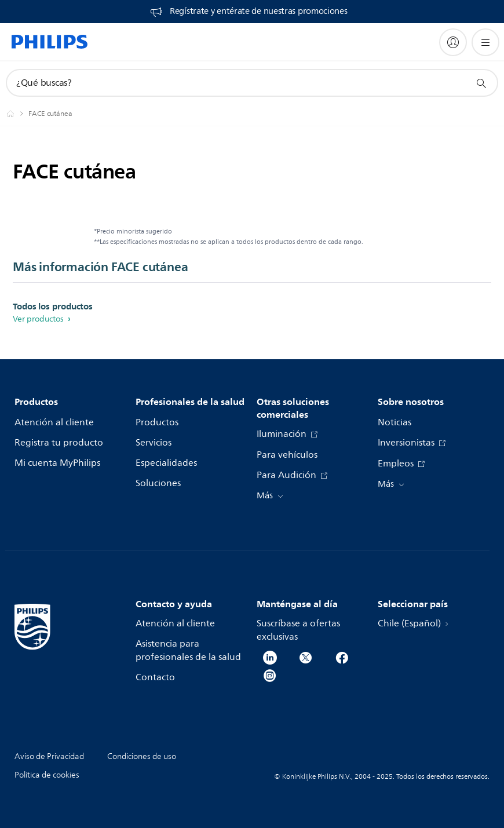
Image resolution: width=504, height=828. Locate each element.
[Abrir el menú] (485, 42)
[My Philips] (453, 42)
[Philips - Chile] (17, 114)
